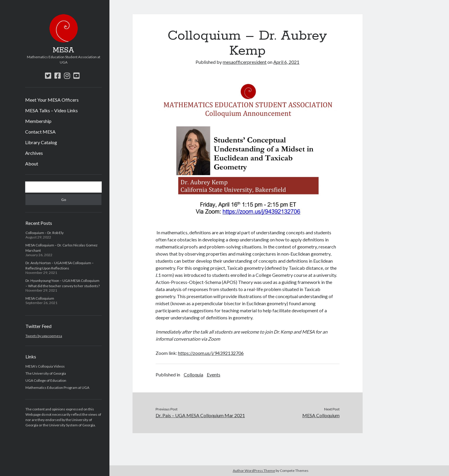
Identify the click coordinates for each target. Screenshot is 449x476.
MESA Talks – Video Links (51, 110)
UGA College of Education (46, 380)
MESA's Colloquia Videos (45, 366)
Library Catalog (41, 142)
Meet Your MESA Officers (52, 100)
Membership (38, 121)
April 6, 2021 (286, 62)
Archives (34, 153)
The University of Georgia (46, 373)
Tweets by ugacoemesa (44, 336)
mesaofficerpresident (245, 62)
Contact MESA (40, 132)
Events (214, 375)
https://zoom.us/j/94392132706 (211, 353)
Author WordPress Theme (254, 471)
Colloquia (193, 375)
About (32, 164)
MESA (63, 50)
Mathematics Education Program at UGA (57, 388)
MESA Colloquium (40, 298)
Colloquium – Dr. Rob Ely (45, 233)
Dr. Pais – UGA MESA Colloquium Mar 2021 (200, 415)
